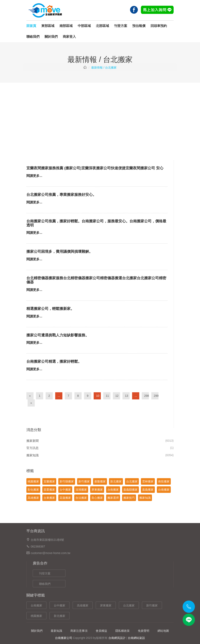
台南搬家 (113, 490)
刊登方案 (121, 26)
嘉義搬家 (148, 490)
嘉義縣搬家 (130, 490)
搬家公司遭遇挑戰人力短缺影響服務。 (58, 335)
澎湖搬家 (81, 490)
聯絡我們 (33, 37)
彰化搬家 (33, 490)
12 (117, 396)
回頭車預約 (159, 26)
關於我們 (51, 37)
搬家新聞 (33, 441)
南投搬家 (164, 481)
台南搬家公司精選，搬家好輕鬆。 (54, 361)
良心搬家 (97, 498)
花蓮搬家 (65, 498)
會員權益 (101, 631)
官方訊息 (33, 448)
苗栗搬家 (49, 490)
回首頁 (31, 26)
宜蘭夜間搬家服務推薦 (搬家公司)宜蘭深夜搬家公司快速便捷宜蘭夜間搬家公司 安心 (95, 168)
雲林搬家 (148, 481)
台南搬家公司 (64, 638)
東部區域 (48, 26)
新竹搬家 (84, 481)
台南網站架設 (136, 638)
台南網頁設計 (117, 638)
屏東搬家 (97, 490)
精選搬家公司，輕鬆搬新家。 (50, 309)
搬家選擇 (113, 498)
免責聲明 (144, 631)
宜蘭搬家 (49, 481)
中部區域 (84, 26)
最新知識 (56, 631)
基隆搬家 (100, 481)
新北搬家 (116, 481)
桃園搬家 (33, 481)
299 (156, 396)
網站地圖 (163, 631)
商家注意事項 (79, 631)
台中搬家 (65, 490)
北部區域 (102, 26)
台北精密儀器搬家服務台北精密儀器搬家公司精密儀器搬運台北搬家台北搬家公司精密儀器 (96, 280)
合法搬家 (81, 498)
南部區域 (66, 26)
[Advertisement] (100, 113)
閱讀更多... (34, 176)
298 (147, 396)
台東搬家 (49, 498)
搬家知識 (33, 455)
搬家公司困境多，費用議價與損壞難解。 (60, 252)
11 (107, 396)
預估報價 (139, 26)
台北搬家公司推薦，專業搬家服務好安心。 (61, 195)
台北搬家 (132, 481)
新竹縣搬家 (67, 481)
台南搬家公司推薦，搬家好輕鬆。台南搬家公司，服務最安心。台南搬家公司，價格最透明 (96, 223)
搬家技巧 (129, 498)
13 (127, 396)
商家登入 (69, 37)
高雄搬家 (33, 498)
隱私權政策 (122, 631)
